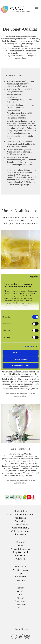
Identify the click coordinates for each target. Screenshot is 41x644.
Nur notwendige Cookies (20, 366)
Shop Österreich (20, 552)
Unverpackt (20, 604)
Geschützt (20, 580)
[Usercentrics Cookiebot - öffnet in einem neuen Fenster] (29, 277)
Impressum (21, 534)
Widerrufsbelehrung (20, 531)
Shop (20, 546)
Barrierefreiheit (20, 524)
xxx (21, 616)
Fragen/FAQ (21, 601)
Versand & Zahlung (21, 549)
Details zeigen (29, 346)
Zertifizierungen (21, 570)
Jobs (21, 595)
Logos (20, 573)
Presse (20, 608)
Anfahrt (20, 598)
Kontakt (20, 591)
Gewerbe (20, 559)
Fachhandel (20, 555)
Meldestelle (20, 518)
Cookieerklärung (20, 528)
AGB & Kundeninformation (20, 515)
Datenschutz (21, 521)
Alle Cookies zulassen (21, 353)
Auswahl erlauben (20, 359)
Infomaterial (20, 577)
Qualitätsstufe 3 (21, 449)
